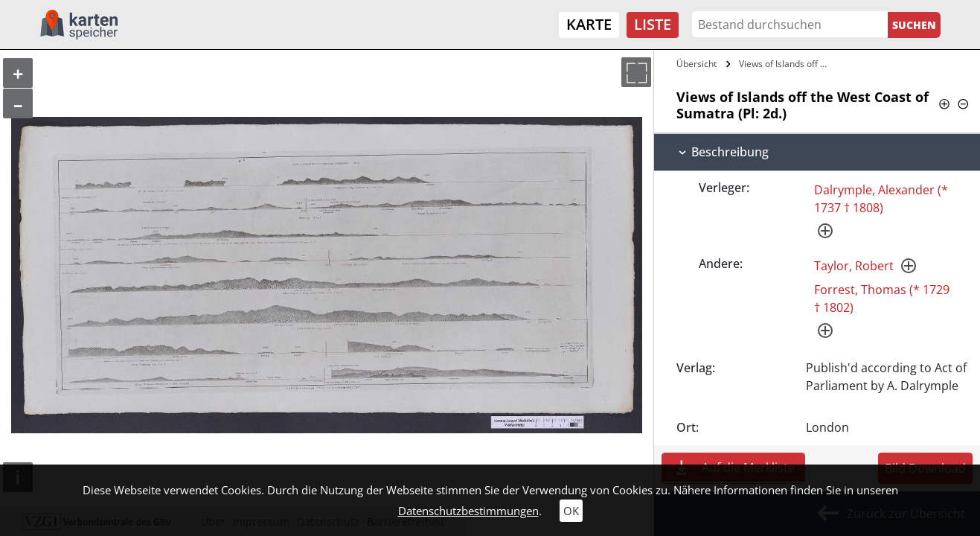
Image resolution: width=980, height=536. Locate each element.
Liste (653, 24)
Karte (589, 24)
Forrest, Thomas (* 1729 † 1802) (882, 299)
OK (571, 511)
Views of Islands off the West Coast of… (785, 64)
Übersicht (696, 64)
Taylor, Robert (854, 266)
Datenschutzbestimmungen (468, 511)
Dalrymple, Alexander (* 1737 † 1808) (881, 199)
